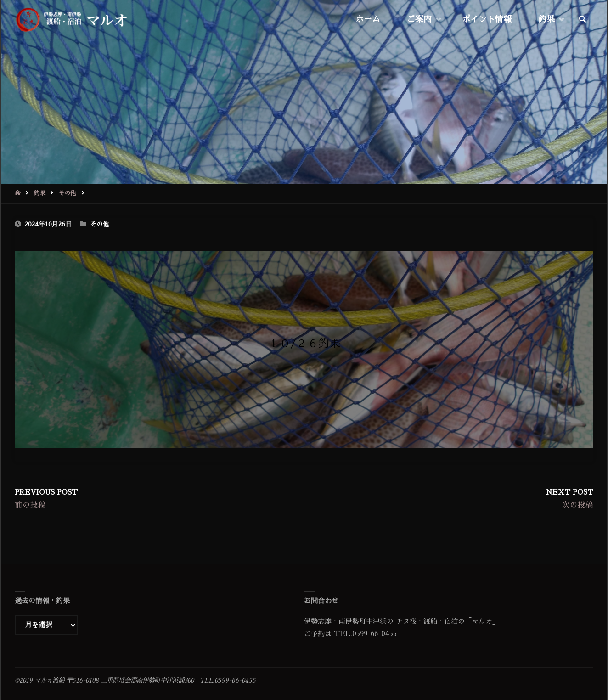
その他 (67, 193)
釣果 (39, 193)
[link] (583, 20)
